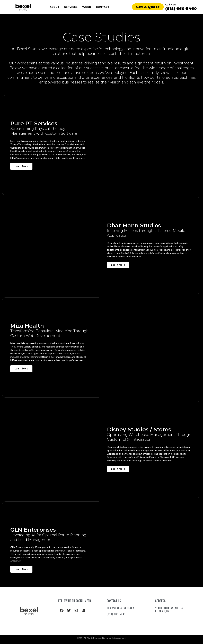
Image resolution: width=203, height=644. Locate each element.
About (55, 7)
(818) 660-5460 (181, 9)
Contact (103, 7)
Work (87, 7)
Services (71, 7)
